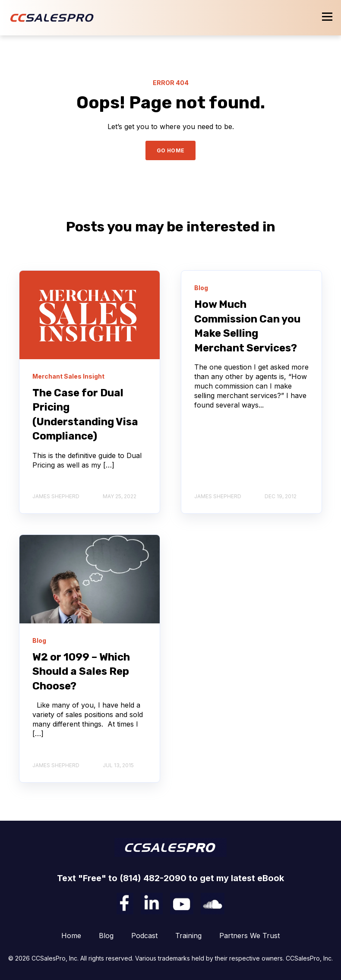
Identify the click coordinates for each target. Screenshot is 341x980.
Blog (106, 936)
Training (188, 936)
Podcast (144, 936)
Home (71, 936)
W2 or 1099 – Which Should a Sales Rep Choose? (81, 672)
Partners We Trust (249, 936)
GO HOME (171, 150)
